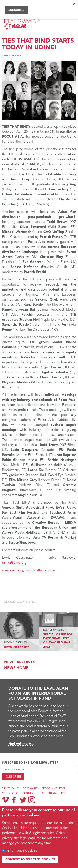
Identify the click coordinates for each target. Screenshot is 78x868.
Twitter (23, 800)
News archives (20, 662)
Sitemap (53, 793)
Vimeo (5, 800)
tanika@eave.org (14, 563)
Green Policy (11, 793)
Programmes (11, 789)
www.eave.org (13, 570)
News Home (16, 668)
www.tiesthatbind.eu (40, 570)
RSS (63, 793)
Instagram (32, 800)
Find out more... (21, 744)
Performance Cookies (21, 851)
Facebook (14, 800)
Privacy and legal (54, 789)
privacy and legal (15, 838)
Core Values (31, 789)
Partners (28, 793)
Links (41, 793)
